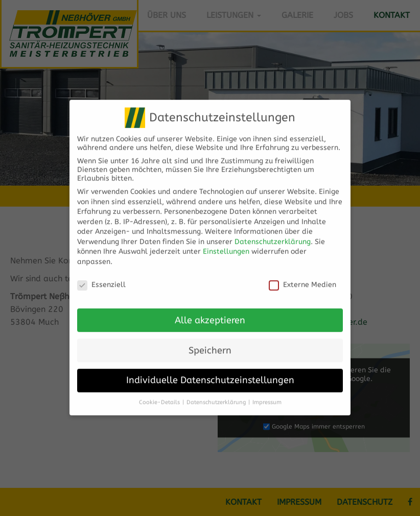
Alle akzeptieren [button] (210, 313)
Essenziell (101, 277)
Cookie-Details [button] (159, 395)
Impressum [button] (267, 395)
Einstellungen (226, 244)
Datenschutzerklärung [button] (216, 395)
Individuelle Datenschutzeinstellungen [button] (210, 373)
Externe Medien (302, 277)
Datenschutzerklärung (273, 234)
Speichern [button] (210, 343)
